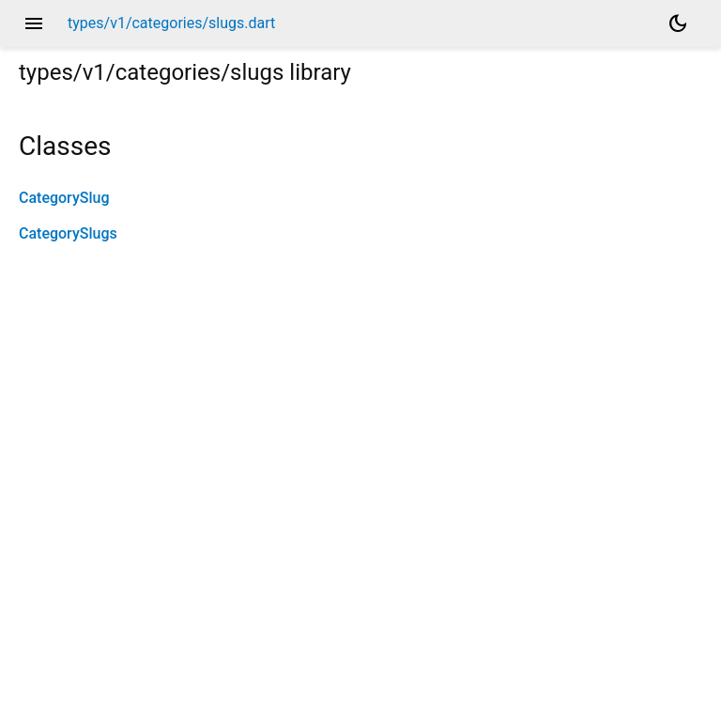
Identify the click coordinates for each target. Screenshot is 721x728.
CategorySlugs (68, 233)
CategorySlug (64, 198)
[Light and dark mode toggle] (678, 23)
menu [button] (34, 23)
